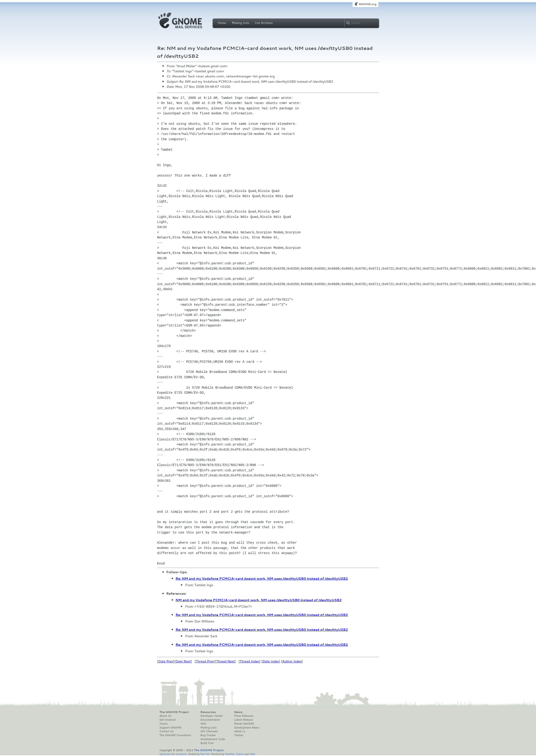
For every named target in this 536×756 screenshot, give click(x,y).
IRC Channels (209, 731)
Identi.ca (240, 731)
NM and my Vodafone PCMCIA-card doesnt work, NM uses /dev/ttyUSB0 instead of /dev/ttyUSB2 (259, 600)
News (238, 712)
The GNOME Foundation (175, 735)
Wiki (203, 724)
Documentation (210, 720)
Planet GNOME (244, 724)
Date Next (183, 661)
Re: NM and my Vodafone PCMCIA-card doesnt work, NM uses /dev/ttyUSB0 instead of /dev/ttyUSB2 (262, 579)
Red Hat (205, 754)
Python (240, 754)
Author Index (292, 661)
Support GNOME (171, 728)
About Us (165, 716)
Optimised (165, 754)
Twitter (239, 735)
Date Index (271, 661)
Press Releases (244, 716)
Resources (208, 712)
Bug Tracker (208, 735)
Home (222, 23)
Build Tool (207, 743)
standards (181, 754)
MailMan (230, 754)
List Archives (264, 23)
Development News (247, 728)
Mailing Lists (241, 23)
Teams (164, 724)
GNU (252, 754)
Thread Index (250, 661)
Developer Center (212, 716)
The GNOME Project (174, 712)
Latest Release (243, 720)
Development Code (213, 739)
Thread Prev (205, 661)
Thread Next (225, 661)
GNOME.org (367, 4)
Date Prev (166, 661)
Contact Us (167, 731)
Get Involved (168, 720)
